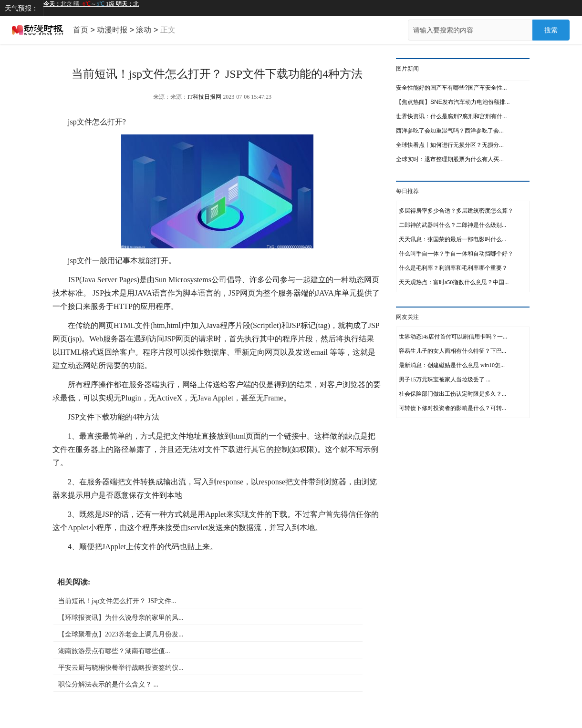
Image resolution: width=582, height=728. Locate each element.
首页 (81, 30)
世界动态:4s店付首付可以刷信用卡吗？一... (453, 337)
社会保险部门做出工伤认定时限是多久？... (452, 394)
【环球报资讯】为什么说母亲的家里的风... (121, 618)
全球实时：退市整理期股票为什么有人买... (450, 159)
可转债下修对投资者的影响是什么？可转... (452, 408)
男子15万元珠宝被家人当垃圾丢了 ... (445, 379)
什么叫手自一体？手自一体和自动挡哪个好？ (456, 254)
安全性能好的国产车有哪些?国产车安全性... (452, 88)
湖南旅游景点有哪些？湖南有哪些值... (114, 651)
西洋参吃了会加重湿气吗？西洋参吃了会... (450, 131)
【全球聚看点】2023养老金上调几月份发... (121, 634)
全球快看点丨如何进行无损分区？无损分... (450, 145)
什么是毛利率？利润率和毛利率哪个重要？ (453, 268)
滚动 (144, 30)
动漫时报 (112, 30)
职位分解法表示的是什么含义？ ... (108, 684)
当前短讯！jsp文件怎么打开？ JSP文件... (117, 601)
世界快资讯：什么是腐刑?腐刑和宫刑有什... (452, 116)
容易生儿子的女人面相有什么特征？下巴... (452, 351)
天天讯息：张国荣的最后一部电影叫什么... (452, 239)
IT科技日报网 (204, 97)
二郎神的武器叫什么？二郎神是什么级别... (452, 225)
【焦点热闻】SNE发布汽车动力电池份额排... (453, 102)
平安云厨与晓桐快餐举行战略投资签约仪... (121, 668)
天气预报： (21, 8)
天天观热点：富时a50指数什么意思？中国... (454, 282)
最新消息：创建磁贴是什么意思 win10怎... (452, 365)
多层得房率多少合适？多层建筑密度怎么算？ (456, 211)
